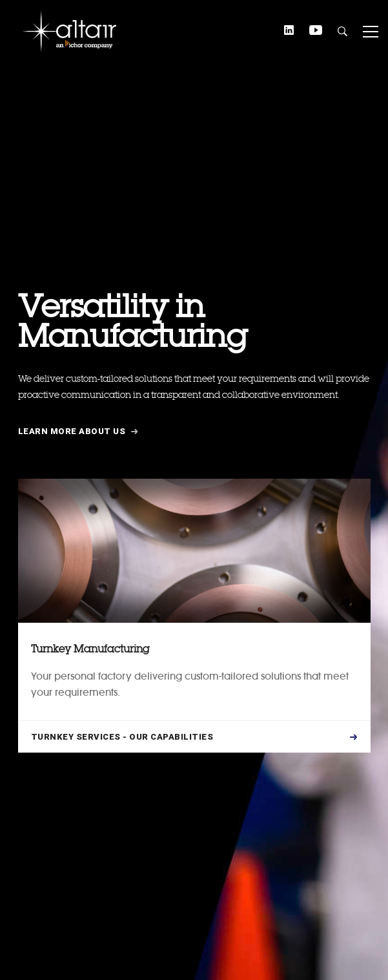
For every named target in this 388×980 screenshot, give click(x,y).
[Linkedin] (289, 31)
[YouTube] (316, 31)
